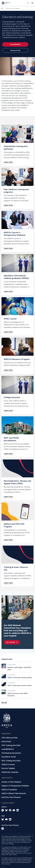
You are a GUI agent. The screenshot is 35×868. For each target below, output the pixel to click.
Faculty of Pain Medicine (11, 782)
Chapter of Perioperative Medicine (15, 786)
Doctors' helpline (8, 768)
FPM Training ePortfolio (11, 745)
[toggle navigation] (32, 3)
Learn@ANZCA (8, 749)
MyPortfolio (6, 742)
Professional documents (11, 753)
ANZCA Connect (8, 764)
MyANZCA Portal (9, 757)
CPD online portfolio (10, 738)
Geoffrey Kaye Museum (11, 797)
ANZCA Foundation (9, 790)
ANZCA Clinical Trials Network (14, 793)
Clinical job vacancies (10, 772)
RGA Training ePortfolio (11, 761)
